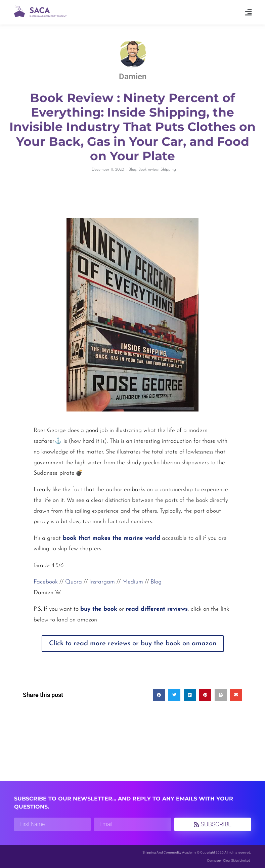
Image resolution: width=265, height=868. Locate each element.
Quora (74, 582)
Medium (133, 582)
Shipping (168, 170)
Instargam (102, 582)
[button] (249, 12)
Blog (132, 170)
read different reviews (157, 609)
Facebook (46, 582)
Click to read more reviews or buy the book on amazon (133, 644)
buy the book (99, 609)
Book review (148, 170)
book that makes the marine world (111, 538)
